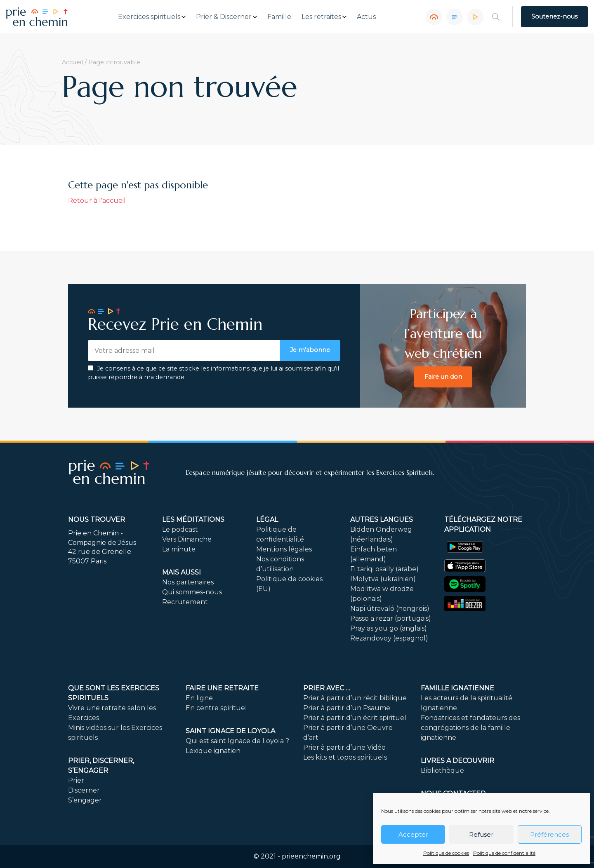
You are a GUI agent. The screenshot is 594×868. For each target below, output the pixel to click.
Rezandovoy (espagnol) (389, 638)
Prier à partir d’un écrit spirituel (355, 718)
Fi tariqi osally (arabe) (384, 569)
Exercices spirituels (149, 17)
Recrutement (185, 602)
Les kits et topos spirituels (345, 757)
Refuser (481, 834)
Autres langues (382, 520)
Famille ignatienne (457, 688)
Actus (366, 17)
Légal (267, 520)
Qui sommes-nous (192, 592)
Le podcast (180, 529)
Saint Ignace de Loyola (230, 731)
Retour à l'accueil (97, 201)
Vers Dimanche (187, 539)
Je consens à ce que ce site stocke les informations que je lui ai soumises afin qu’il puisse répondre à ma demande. (213, 373)
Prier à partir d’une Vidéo (344, 747)
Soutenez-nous (554, 16)
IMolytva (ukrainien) (383, 579)
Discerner (84, 790)
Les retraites (321, 17)
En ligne (199, 698)
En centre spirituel (216, 708)
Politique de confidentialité (504, 853)
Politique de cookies (446, 853)
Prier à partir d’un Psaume (347, 708)
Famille (279, 17)
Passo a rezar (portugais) (391, 618)
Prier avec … (327, 688)
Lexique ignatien (213, 751)
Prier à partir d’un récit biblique (355, 698)
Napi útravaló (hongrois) (390, 609)
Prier (76, 780)
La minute (179, 549)
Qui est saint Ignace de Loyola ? (237, 741)
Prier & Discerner (224, 17)
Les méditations (193, 520)
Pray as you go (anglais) (389, 628)
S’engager (85, 800)
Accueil (72, 62)
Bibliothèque (442, 771)
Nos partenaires (188, 582)
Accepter (413, 834)
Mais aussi (181, 572)
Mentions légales (284, 549)
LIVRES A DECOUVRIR (457, 761)
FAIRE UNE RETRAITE (222, 688)
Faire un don (443, 377)
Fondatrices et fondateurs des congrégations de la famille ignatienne (470, 728)
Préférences (549, 834)
